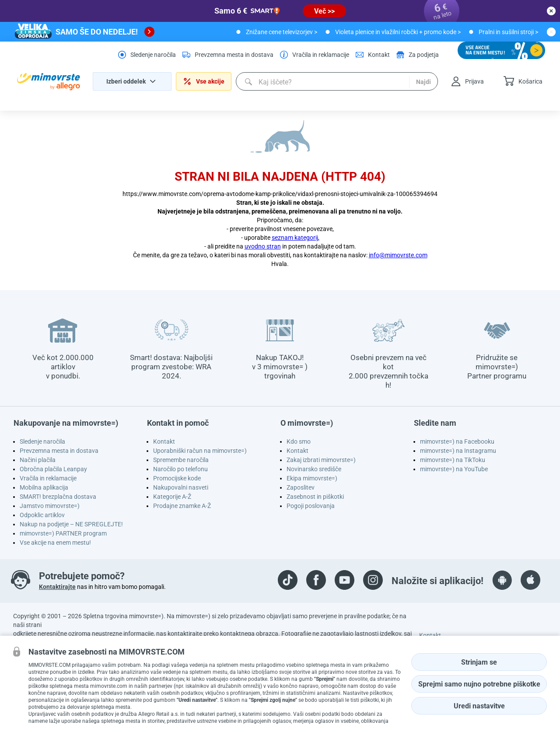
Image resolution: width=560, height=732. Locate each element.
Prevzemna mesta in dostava (59, 451)
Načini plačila (38, 460)
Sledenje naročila (42, 441)
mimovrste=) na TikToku (453, 460)
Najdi (423, 82)
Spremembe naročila (181, 460)
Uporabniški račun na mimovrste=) (200, 451)
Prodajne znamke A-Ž (182, 506)
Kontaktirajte (57, 587)
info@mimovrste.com (398, 255)
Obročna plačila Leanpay (53, 469)
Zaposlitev (301, 487)
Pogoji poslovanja (311, 506)
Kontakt (164, 441)
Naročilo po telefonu (180, 469)
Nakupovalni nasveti (181, 487)
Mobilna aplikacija (44, 487)
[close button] (551, 11)
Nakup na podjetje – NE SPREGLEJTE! (71, 524)
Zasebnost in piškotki (315, 497)
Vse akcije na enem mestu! (55, 543)
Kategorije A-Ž (172, 497)
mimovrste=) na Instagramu (458, 451)
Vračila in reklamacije (48, 478)
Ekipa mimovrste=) (312, 478)
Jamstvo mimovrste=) (50, 506)
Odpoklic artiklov (42, 515)
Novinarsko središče (314, 469)
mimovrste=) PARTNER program (63, 533)
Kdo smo (299, 441)
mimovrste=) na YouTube (454, 469)
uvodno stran (263, 246)
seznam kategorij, (296, 238)
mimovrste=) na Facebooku (457, 441)
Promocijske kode (177, 478)
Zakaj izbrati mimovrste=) (321, 460)
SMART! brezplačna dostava (58, 497)
